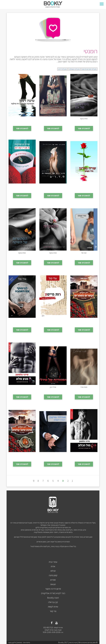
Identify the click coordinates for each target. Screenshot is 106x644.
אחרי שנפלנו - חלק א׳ (84, 253)
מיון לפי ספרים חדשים (89, 69)
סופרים (53, 580)
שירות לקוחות (53, 607)
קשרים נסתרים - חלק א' (84, 320)
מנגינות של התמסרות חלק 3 (53, 186)
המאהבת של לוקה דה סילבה (22, 120)
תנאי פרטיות (73, 642)
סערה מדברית (84, 387)
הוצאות (53, 584)
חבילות (53, 571)
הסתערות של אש (84, 118)
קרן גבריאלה (53, 602)
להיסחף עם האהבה (22, 320)
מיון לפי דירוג (63, 69)
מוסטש (20, 642)
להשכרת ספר (84, 128)
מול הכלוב (84, 454)
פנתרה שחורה (53, 387)
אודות (53, 566)
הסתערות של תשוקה (22, 253)
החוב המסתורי (53, 118)
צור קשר (53, 611)
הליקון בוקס (12, 642)
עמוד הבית (53, 562)
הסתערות (53, 253)
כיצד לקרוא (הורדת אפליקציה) (53, 593)
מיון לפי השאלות (74, 69)
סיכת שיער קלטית (22, 454)
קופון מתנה (53, 575)
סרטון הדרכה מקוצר (53, 589)
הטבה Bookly (53, 598)
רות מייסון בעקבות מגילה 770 (53, 321)
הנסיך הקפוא (53, 454)
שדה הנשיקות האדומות (22, 186)
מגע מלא (22, 387)
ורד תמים (84, 186)
